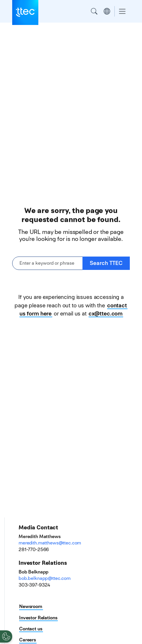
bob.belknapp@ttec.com (45, 578)
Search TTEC (106, 263)
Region (107, 11)
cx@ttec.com (106, 314)
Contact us (31, 629)
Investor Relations (38, 618)
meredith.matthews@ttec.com (50, 543)
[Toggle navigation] (122, 11)
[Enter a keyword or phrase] (47, 263)
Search (94, 11)
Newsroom (31, 606)
